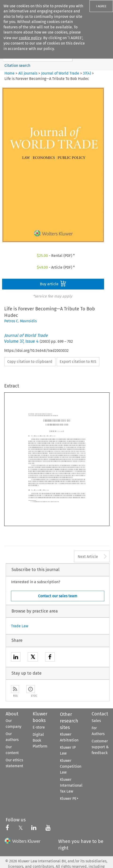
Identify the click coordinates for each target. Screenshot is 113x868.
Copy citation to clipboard (30, 362)
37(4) (87, 73)
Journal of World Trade (60, 73)
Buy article (53, 284)
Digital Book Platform (40, 740)
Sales (96, 721)
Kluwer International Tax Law (71, 785)
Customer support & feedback (100, 747)
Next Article (88, 557)
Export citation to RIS (78, 362)
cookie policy (30, 38)
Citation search (17, 66)
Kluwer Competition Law (71, 766)
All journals (28, 73)
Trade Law (20, 626)
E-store (39, 727)
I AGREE (101, 6)
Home (10, 73)
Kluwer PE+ (69, 798)
